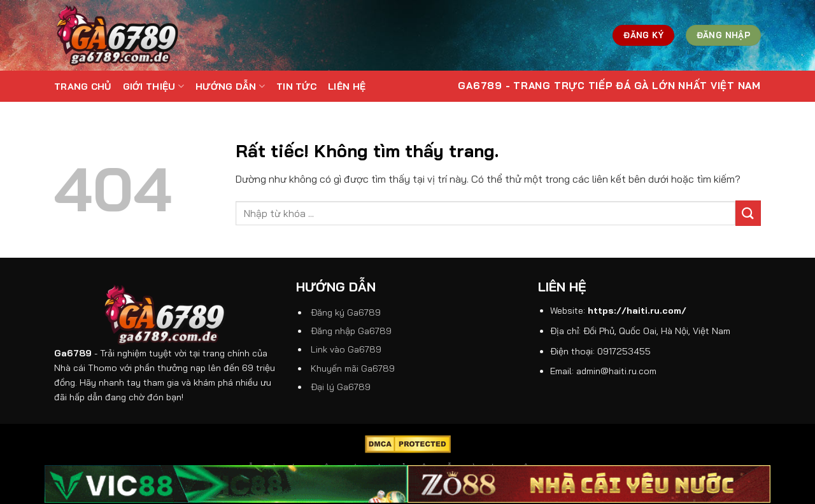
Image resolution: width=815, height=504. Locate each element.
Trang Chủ (83, 87)
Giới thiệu (153, 86)
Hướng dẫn (230, 86)
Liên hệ (347, 87)
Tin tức (296, 87)
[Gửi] (748, 213)
